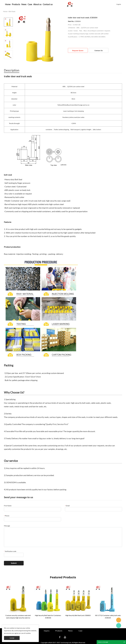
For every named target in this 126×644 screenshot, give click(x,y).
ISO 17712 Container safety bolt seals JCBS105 (108, 617)
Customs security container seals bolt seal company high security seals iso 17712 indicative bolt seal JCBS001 (18, 617)
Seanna (119, 620)
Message (7, 526)
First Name (8, 506)
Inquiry (47, 631)
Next (8, 62)
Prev (8, 15)
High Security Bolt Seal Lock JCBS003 (78, 615)
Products (16, 4)
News (24, 4)
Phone (7, 516)
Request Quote (78, 50)
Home (8, 4)
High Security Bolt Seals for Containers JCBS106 (48, 617)
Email (67, 506)
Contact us (48, 4)
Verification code (10, 551)
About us (37, 4)
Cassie (119, 626)
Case (30, 4)
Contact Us (99, 50)
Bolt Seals (12, 11)
